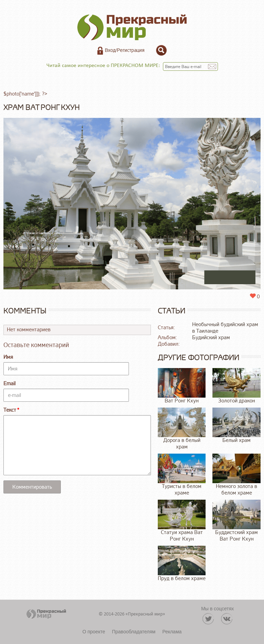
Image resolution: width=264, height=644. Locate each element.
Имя (8, 357)
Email (9, 384)
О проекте (94, 632)
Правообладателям (134, 632)
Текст (10, 410)
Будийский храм (211, 338)
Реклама (172, 632)
